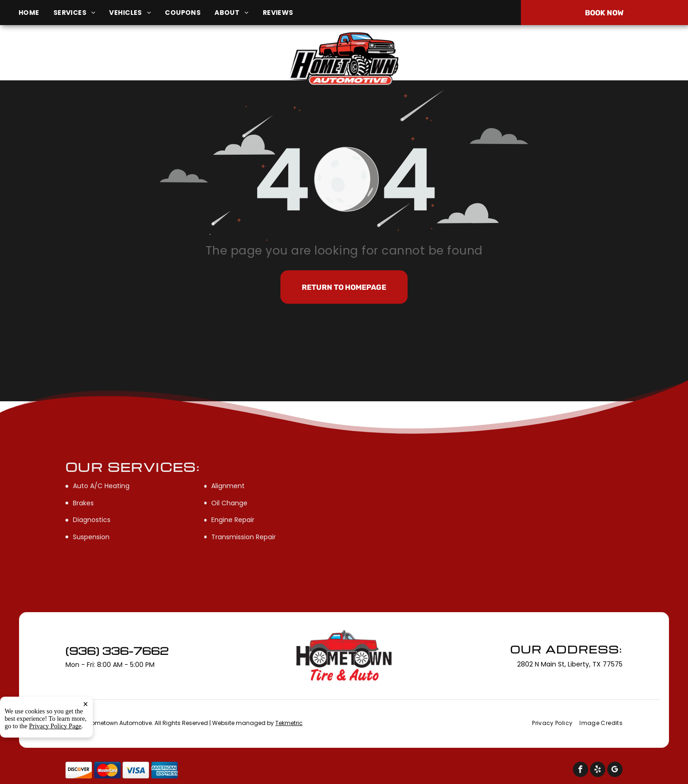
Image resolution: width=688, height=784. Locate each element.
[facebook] (581, 771)
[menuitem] (36, 13)
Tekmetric (289, 723)
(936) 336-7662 (574, 59)
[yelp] (598, 771)
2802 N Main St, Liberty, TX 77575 (118, 64)
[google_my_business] (615, 771)
